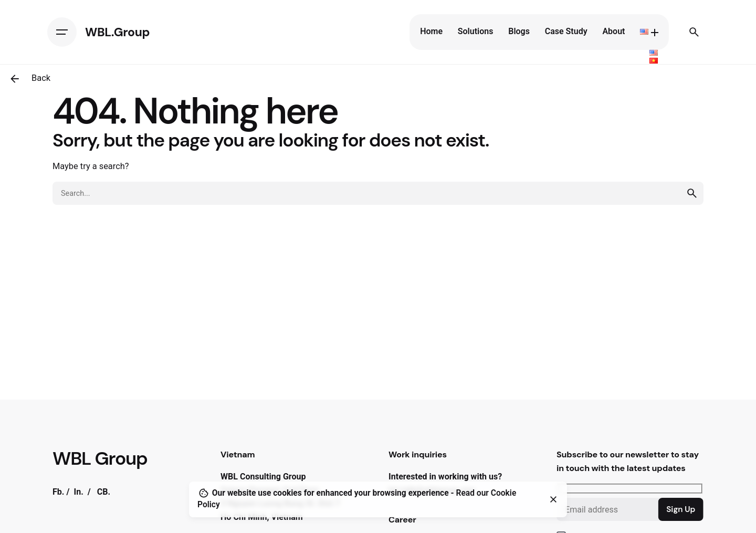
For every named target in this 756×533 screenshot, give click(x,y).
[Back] (15, 79)
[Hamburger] (62, 32)
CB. (104, 492)
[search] (692, 193)
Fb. (59, 492)
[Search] (694, 32)
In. (78, 492)
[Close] (553, 499)
